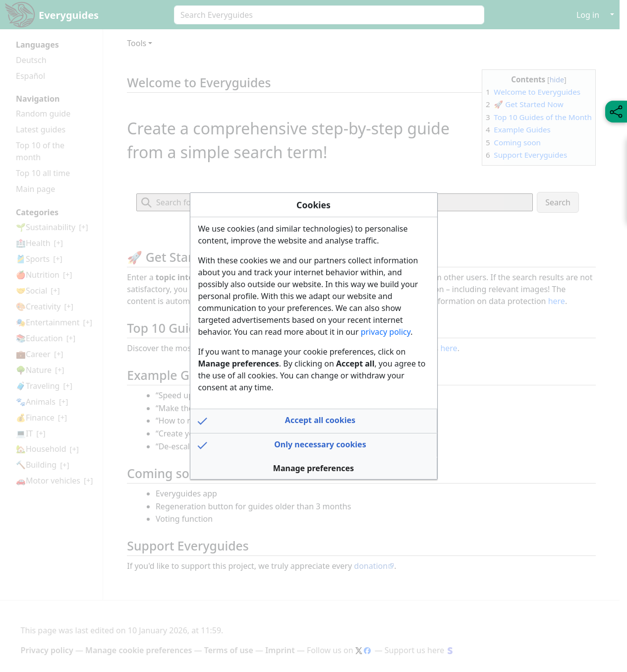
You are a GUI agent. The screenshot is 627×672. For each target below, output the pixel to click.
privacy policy (386, 332)
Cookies (313, 205)
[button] (314, 421)
